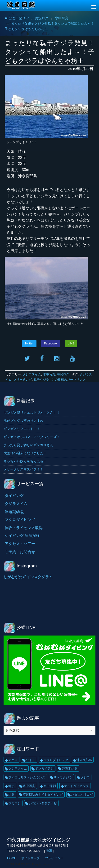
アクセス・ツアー (20, 544)
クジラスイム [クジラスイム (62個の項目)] (18, 769)
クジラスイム (32, 374)
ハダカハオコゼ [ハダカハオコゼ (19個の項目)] (82, 795)
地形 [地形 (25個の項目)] (11, 786)
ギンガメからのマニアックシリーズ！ (32, 437)
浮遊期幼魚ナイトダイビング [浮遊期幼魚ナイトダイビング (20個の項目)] (43, 795)
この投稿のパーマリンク (69, 380)
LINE (71, 343)
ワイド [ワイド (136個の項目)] (30, 760)
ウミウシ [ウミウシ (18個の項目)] (14, 803)
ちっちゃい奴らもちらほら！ (25, 461)
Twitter (29, 343)
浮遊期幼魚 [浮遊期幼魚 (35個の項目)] (70, 769)
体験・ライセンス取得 (24, 528)
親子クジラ (41, 380)
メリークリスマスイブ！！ (23, 469)
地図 (49, 851)
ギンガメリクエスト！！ (22, 429)
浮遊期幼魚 (14, 512)
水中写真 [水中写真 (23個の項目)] (29, 786)
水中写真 (49, 374)
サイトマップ (31, 858)
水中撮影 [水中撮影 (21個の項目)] (50, 786)
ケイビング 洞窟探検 (22, 536)
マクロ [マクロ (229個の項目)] (13, 760)
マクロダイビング (20, 520)
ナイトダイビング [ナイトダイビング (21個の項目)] (76, 786)
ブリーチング (22, 380)
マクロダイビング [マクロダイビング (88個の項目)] (56, 760)
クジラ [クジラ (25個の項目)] (85, 777)
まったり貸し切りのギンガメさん (28, 445)
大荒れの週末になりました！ (25, 453)
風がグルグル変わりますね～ (25, 421)
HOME (12, 858)
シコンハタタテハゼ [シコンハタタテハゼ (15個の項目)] (43, 803)
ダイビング (14, 496)
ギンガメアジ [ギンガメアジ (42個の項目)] (44, 769)
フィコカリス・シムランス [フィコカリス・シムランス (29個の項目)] (27, 777)
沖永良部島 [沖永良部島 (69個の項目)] (84, 760)
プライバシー (54, 858)
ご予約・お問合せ (20, 552)
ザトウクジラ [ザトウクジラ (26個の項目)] (63, 777)
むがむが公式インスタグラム (28, 577)
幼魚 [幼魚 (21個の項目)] (11, 795)
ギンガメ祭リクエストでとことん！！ (32, 413)
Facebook (51, 343)
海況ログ (63, 374)
